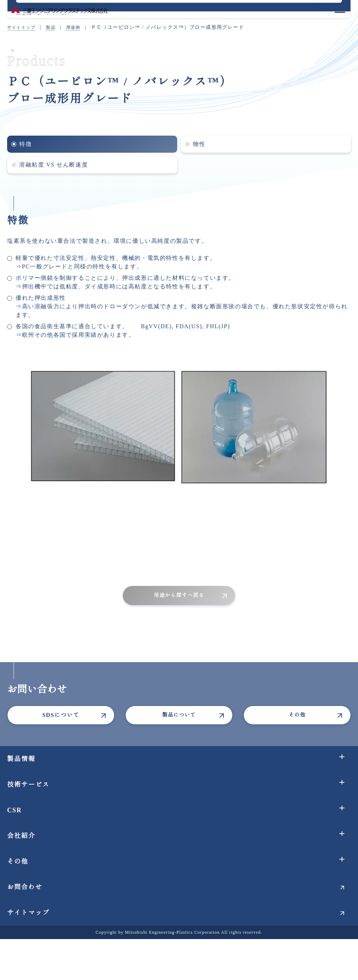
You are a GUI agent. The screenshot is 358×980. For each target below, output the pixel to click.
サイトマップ (28, 913)
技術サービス (28, 785)
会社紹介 (21, 836)
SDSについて (61, 715)
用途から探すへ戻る (179, 595)
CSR (14, 810)
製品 (56, 27)
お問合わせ (25, 887)
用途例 (80, 27)
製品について (179, 715)
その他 (297, 715)
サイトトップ (23, 27)
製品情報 (21, 759)
